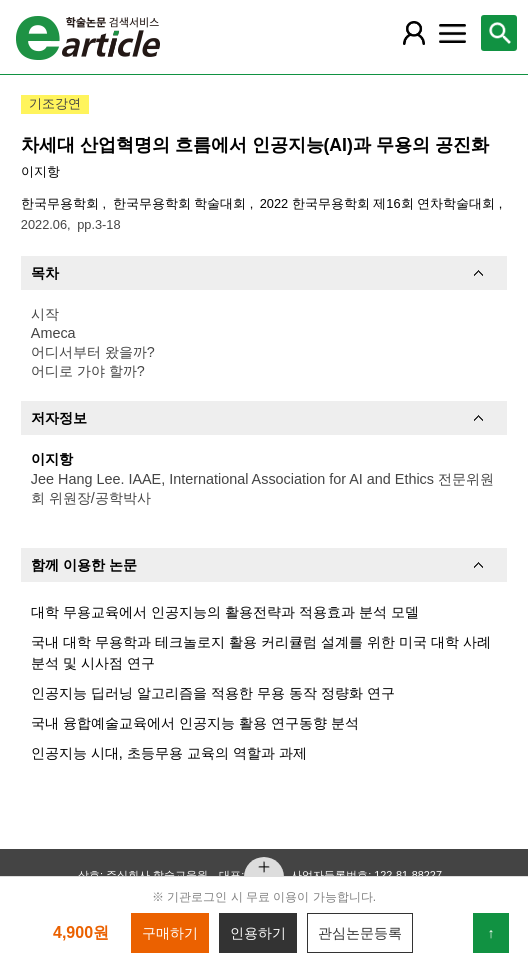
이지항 (40, 171)
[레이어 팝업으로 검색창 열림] (499, 33)
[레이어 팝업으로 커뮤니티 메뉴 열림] (453, 33)
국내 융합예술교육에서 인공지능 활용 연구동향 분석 (195, 723)
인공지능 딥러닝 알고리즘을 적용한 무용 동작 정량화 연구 (213, 693)
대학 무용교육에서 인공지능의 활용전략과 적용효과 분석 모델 (225, 612)
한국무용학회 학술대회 (181, 203)
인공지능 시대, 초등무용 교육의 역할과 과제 (169, 753)
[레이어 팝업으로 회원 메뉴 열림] (414, 33)
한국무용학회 (62, 203)
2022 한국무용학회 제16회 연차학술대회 (379, 203)
